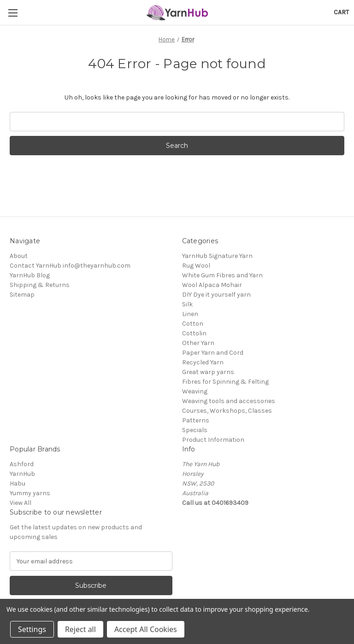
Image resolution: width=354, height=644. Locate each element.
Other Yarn (198, 343)
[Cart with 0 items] (341, 12)
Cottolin (194, 333)
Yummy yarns (30, 493)
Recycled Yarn (203, 362)
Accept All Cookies (146, 629)
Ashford (22, 464)
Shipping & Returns (40, 285)
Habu (18, 483)
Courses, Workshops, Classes (227, 411)
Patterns (196, 420)
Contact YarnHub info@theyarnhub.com (70, 266)
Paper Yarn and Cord (213, 353)
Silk (187, 304)
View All (21, 503)
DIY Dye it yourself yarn (216, 295)
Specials (195, 430)
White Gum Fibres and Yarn (222, 275)
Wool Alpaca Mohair (212, 285)
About (19, 256)
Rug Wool (196, 266)
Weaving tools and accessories (229, 401)
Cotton (193, 324)
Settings (32, 629)
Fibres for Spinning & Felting (225, 382)
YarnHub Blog (30, 275)
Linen (190, 314)
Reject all (80, 629)
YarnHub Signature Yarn (217, 256)
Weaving (195, 391)
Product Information (213, 440)
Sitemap (22, 295)
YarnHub (22, 474)
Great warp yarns (208, 372)
